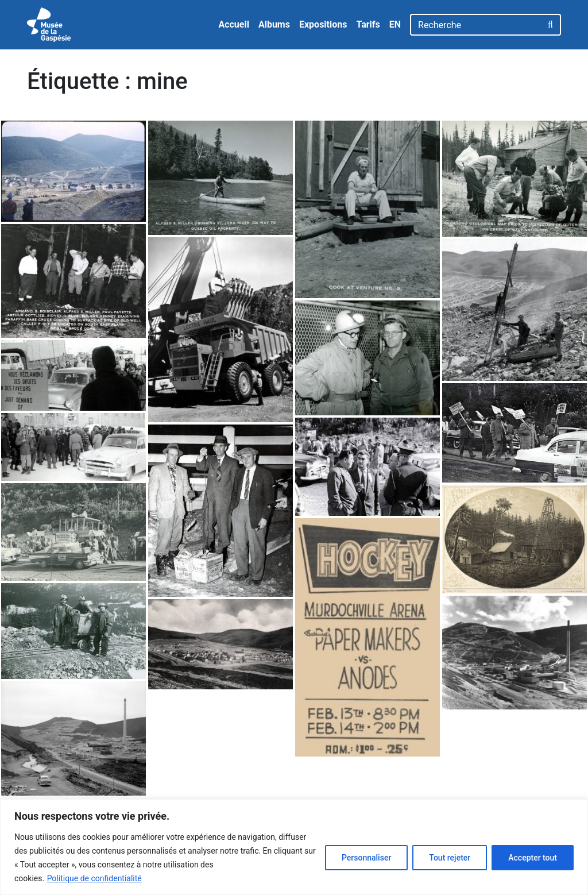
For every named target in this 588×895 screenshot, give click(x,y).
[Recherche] (476, 25)
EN (395, 24)
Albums (274, 24)
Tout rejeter (450, 858)
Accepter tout (533, 858)
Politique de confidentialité (94, 878)
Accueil (234, 24)
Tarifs (368, 24)
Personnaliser (366, 858)
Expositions (323, 24)
